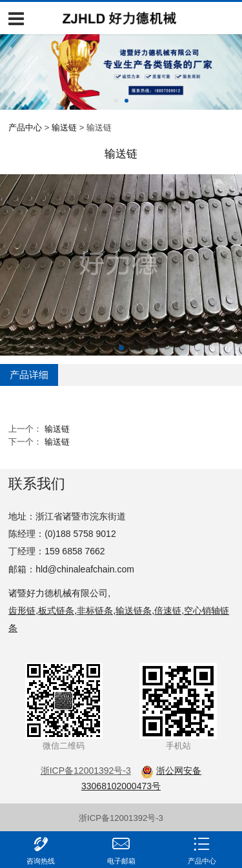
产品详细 (29, 375)
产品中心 (25, 127)
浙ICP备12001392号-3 (121, 818)
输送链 (64, 127)
